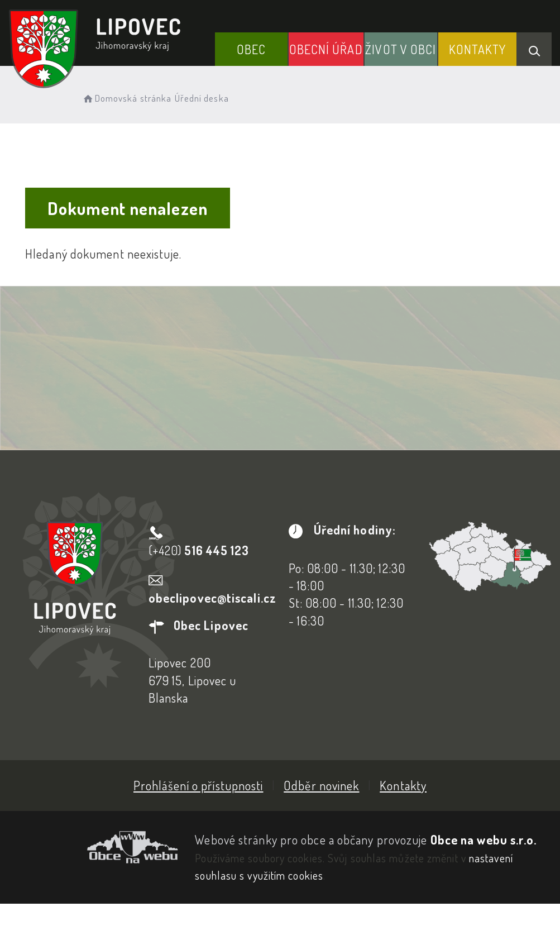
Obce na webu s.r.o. (484, 839)
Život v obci (401, 49)
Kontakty (478, 49)
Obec (251, 49)
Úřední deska (202, 98)
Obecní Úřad (326, 49)
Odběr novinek (321, 785)
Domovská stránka (126, 98)
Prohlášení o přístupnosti (198, 785)
